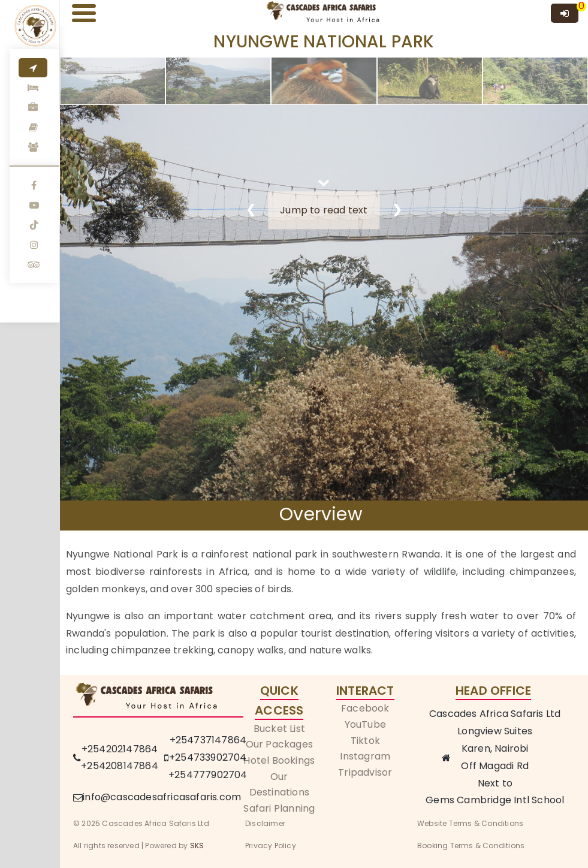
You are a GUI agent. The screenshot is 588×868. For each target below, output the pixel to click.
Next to (495, 783)
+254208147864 (120, 766)
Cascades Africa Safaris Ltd (495, 714)
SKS (197, 846)
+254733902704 (208, 757)
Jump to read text (324, 210)
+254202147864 (120, 749)
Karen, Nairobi (495, 748)
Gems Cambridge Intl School (495, 800)
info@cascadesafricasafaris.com (162, 797)
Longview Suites (495, 731)
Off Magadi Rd (495, 766)
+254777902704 (208, 775)
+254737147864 (208, 740)
